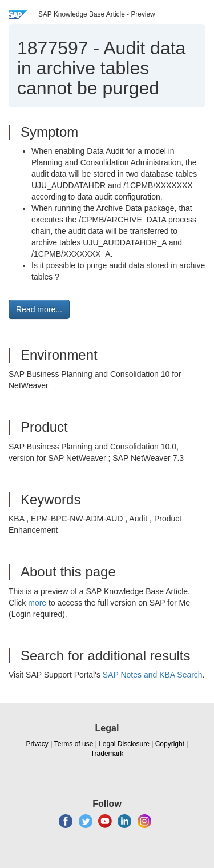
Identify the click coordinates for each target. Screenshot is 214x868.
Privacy (37, 744)
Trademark (107, 754)
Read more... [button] (39, 309)
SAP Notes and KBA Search (153, 675)
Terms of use (74, 744)
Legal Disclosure (124, 744)
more (37, 603)
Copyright (170, 744)
